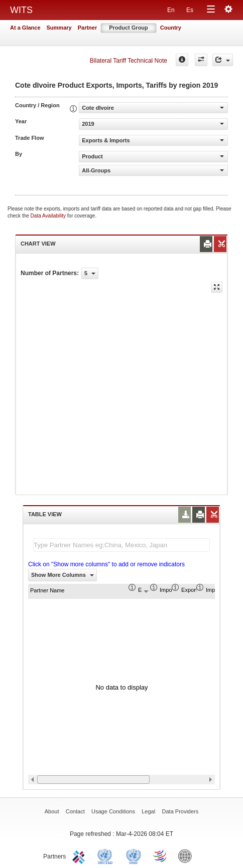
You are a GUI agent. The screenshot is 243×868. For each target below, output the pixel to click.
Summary (59, 28)
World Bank (187, 855)
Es (190, 10)
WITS (21, 10)
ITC (80, 855)
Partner (88, 28)
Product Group (129, 28)
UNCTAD (107, 855)
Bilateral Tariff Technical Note (129, 61)
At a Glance (25, 28)
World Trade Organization (161, 855)
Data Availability (49, 216)
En (171, 10)
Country (171, 28)
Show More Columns (63, 575)
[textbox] (122, 545)
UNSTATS (134, 855)
